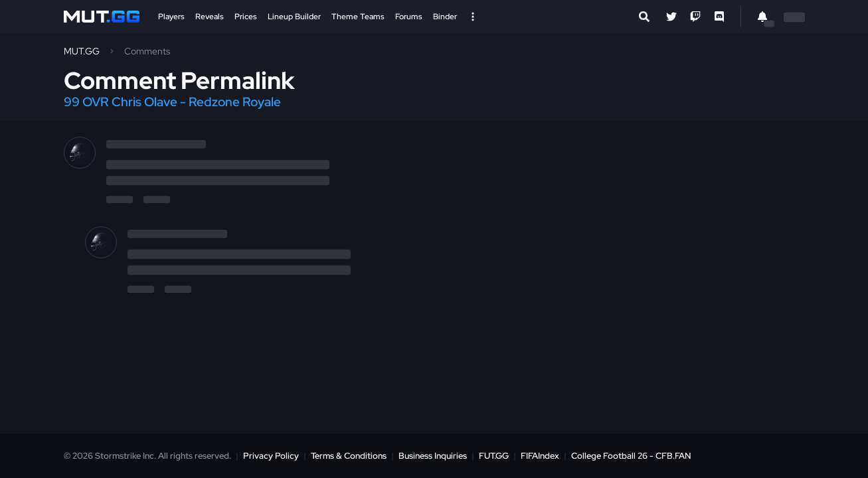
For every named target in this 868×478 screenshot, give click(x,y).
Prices (246, 17)
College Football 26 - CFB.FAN (631, 456)
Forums (409, 17)
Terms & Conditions (349, 456)
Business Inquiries (433, 456)
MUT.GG (82, 51)
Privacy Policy (271, 456)
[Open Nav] (473, 17)
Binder (445, 17)
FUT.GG (494, 456)
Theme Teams (358, 17)
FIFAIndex (540, 456)
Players (171, 17)
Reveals (210, 17)
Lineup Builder (294, 17)
